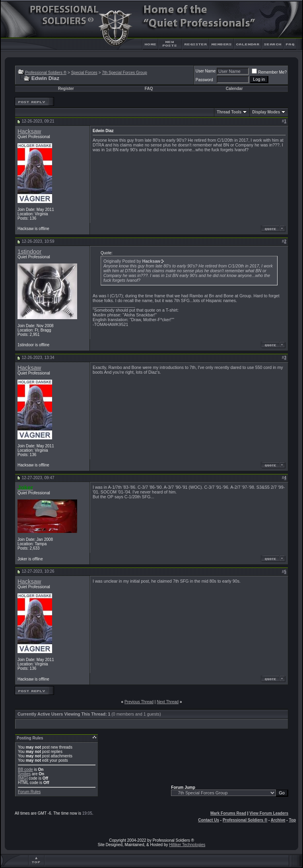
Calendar (234, 89)
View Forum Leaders (269, 813)
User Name (206, 71)
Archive (278, 820)
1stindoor (29, 252)
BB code (25, 769)
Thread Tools (229, 112)
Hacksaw (29, 131)
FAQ (149, 89)
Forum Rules (29, 792)
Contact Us (209, 820)
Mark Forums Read (228, 813)
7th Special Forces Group (124, 73)
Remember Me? (269, 72)
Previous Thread (139, 702)
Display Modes (266, 112)
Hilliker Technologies (187, 845)
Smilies (24, 774)
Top (292, 820)
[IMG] (23, 778)
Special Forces (84, 73)
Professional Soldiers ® (46, 73)
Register (66, 89)
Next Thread (168, 702)
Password (204, 80)
